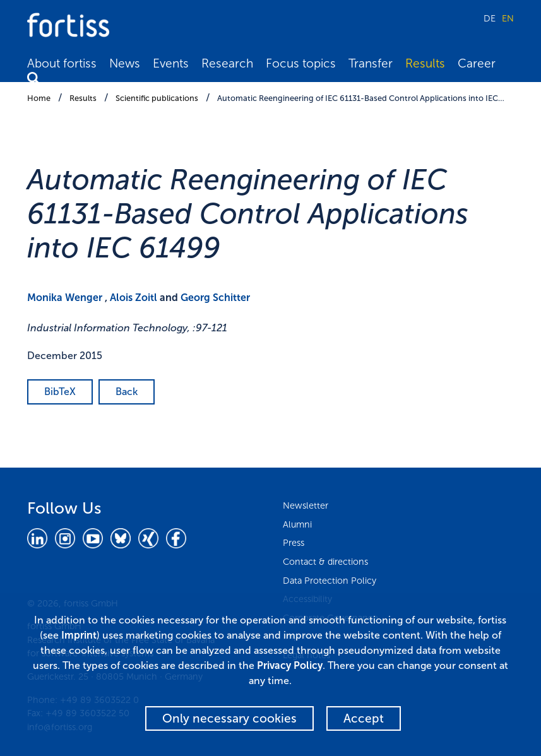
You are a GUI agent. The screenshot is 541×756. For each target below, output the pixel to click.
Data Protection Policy (330, 581)
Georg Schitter (215, 298)
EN (508, 18)
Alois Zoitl (134, 298)
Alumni (297, 524)
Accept (364, 718)
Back (127, 392)
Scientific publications (157, 98)
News (125, 63)
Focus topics (301, 63)
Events (171, 63)
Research (227, 63)
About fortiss (62, 63)
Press (294, 543)
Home (39, 98)
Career (477, 63)
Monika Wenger (65, 298)
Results (425, 63)
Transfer (371, 63)
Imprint (79, 635)
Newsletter (306, 505)
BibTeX (60, 392)
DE (490, 18)
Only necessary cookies (229, 718)
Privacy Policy (290, 665)
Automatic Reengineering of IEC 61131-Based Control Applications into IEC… (361, 98)
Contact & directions (325, 562)
